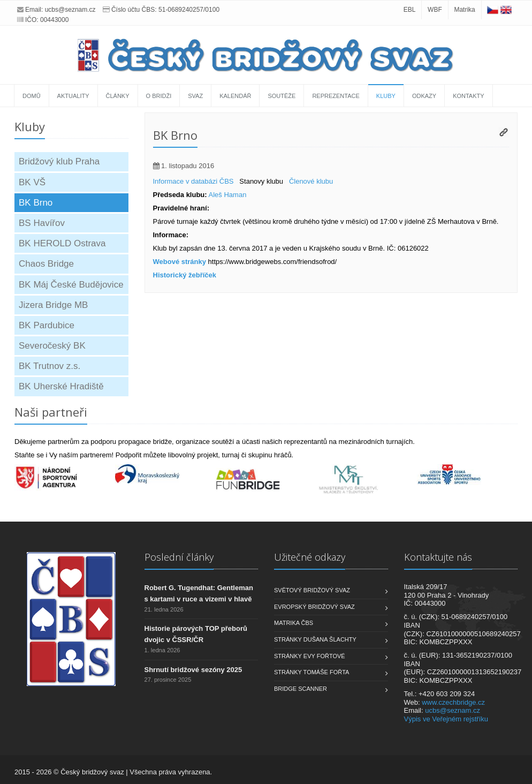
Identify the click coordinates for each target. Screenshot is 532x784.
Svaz (195, 96)
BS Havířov (42, 223)
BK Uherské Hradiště (61, 386)
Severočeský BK (52, 346)
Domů (32, 96)
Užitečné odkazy (310, 557)
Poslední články (179, 557)
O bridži (159, 96)
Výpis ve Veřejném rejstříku (446, 719)
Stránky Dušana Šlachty (315, 639)
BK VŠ (32, 182)
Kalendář (235, 96)
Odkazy (424, 96)
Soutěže (282, 96)
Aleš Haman (228, 195)
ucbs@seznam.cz (70, 10)
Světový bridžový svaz (312, 590)
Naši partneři (51, 412)
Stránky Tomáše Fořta (311, 672)
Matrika (464, 10)
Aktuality (73, 96)
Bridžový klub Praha (59, 161)
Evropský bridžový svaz (314, 607)
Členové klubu (311, 181)
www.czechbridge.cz (453, 702)
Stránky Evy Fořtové (310, 656)
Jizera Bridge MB (53, 305)
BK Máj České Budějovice (71, 285)
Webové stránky (180, 262)
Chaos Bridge (46, 264)
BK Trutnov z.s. (50, 366)
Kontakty (468, 96)
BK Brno (36, 203)
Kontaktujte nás (438, 557)
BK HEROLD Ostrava (62, 243)
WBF (435, 10)
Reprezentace (336, 96)
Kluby (386, 96)
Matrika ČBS (294, 623)
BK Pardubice (47, 325)
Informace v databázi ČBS (193, 181)
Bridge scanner (301, 689)
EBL (410, 10)
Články (118, 96)
